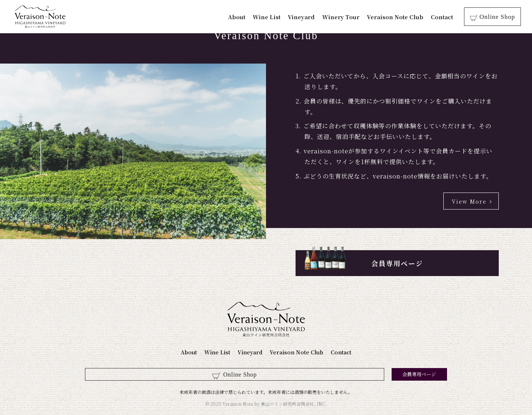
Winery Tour (345, 17)
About (241, 17)
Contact (446, 17)
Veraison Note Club (399, 17)
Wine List (271, 17)
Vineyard (305, 17)
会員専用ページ (397, 263)
